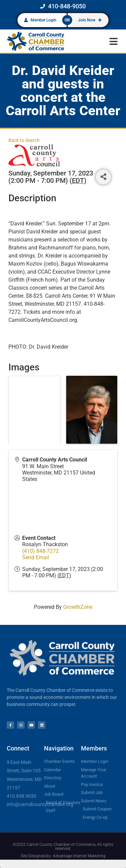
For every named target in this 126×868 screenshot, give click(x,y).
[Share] (103, 177)
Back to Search (24, 140)
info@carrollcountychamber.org (40, 804)
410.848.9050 (22, 796)
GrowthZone (78, 607)
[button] (113, 41)
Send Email (36, 557)
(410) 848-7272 (40, 551)
